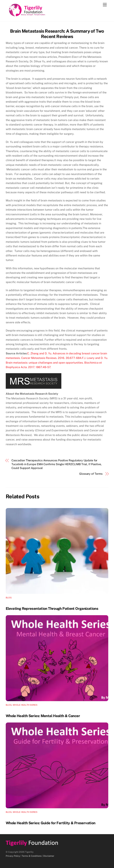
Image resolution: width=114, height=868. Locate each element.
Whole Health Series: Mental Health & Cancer (43, 716)
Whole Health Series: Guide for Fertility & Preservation (51, 823)
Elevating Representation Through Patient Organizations (52, 609)
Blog (9, 598)
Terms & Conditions (32, 856)
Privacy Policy (13, 856)
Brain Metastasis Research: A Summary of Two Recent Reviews (57, 34)
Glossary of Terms (91, 474)
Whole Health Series (25, 705)
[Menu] (105, 5)
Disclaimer (49, 856)
